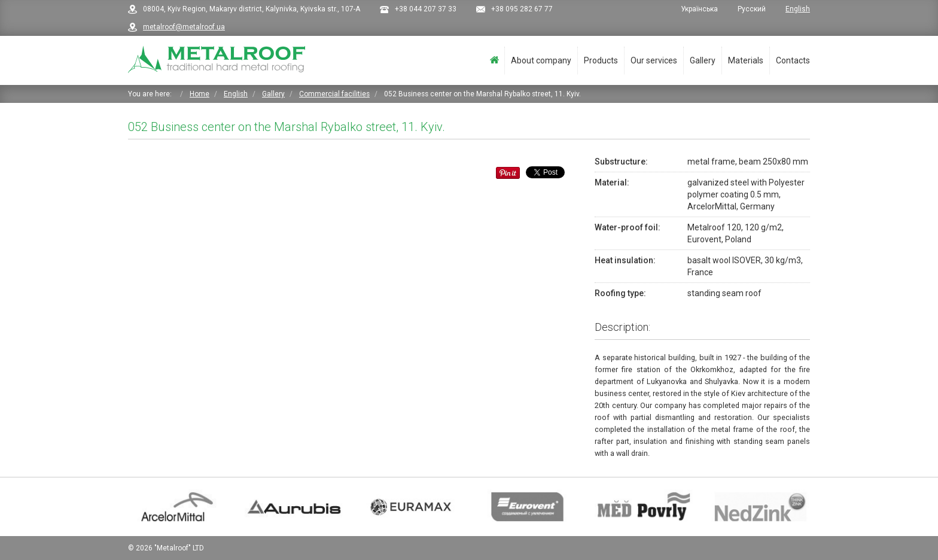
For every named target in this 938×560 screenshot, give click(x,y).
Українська (700, 9)
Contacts (793, 60)
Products (601, 60)
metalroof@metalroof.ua (184, 27)
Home (494, 60)
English (798, 9)
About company (541, 60)
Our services (654, 60)
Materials (746, 60)
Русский (753, 9)
